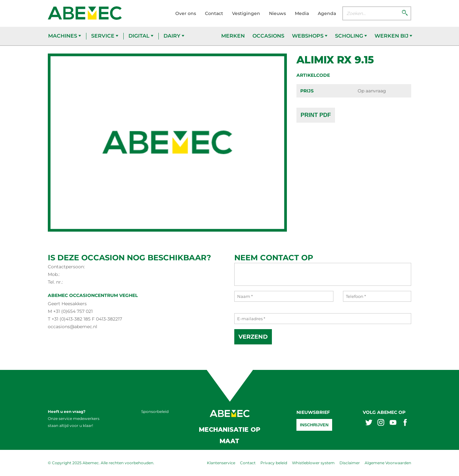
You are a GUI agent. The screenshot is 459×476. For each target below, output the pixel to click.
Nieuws (277, 13)
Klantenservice (221, 463)
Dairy (174, 36)
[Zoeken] (405, 13)
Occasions (268, 36)
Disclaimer (350, 463)
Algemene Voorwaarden (388, 463)
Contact (214, 13)
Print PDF (316, 115)
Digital (141, 36)
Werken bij (393, 36)
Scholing (351, 36)
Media (302, 13)
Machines (65, 36)
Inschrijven (314, 425)
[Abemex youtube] (393, 423)
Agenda (327, 13)
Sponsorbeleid (155, 411)
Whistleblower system (313, 463)
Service (105, 36)
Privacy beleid (274, 463)
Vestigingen (246, 13)
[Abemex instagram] (381, 423)
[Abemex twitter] (369, 423)
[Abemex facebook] (405, 423)
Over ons (186, 13)
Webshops (310, 36)
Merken (233, 36)
